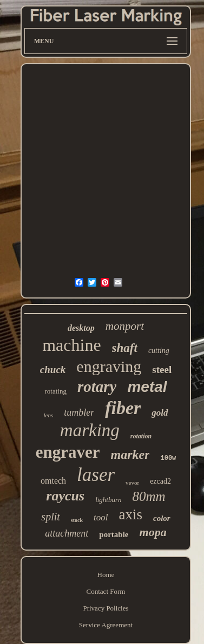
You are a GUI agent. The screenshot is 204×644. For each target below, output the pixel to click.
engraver (68, 452)
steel (162, 370)
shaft (125, 348)
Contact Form (106, 591)
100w (168, 458)
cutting (159, 351)
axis (130, 514)
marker (130, 455)
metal (147, 387)
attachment (67, 533)
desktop (81, 328)
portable (114, 534)
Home (106, 575)
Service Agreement (106, 625)
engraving (109, 366)
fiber (123, 408)
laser (96, 475)
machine (71, 345)
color (162, 518)
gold (160, 413)
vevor (132, 483)
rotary (97, 387)
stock (77, 520)
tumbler (79, 412)
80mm (149, 496)
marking (90, 430)
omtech (53, 481)
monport (125, 326)
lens (48, 415)
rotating (55, 391)
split (50, 517)
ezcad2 (160, 481)
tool (101, 517)
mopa (153, 532)
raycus (65, 496)
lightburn (108, 500)
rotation (141, 436)
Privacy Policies (106, 608)
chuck (53, 370)
